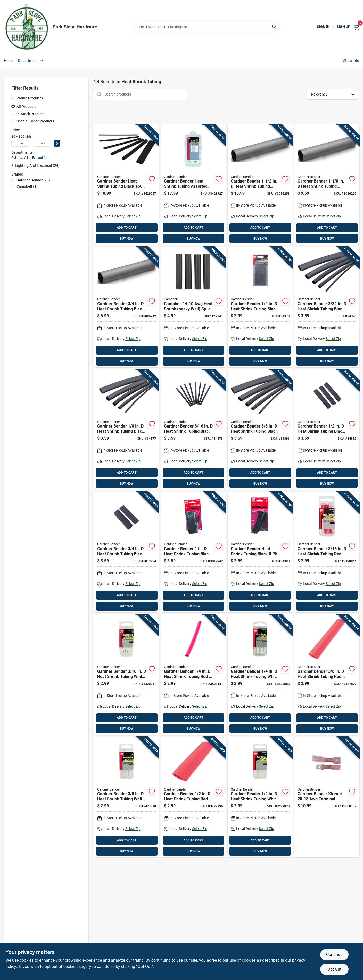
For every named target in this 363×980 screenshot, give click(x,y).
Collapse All (20, 158)
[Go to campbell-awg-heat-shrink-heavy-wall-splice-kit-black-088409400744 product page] (193, 307)
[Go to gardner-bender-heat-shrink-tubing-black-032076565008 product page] (327, 430)
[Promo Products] (13, 98)
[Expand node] (13, 165)
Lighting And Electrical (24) (37, 165)
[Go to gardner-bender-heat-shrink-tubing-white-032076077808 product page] (260, 797)
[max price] (42, 143)
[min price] (20, 143)
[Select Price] (57, 143)
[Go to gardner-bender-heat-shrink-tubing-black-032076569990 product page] (193, 552)
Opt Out (334, 969)
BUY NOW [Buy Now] (127, 239)
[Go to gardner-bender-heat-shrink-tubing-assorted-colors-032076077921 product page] (193, 185)
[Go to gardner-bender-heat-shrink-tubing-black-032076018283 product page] (127, 307)
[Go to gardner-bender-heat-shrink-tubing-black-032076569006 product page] (260, 552)
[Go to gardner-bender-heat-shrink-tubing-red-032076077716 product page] (327, 675)
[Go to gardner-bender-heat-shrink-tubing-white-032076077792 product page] (127, 797)
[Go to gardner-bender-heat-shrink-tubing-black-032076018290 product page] (327, 185)
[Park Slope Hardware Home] (26, 27)
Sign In (323, 27)
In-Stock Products (31, 114)
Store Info (351, 61)
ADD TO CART (127, 228)
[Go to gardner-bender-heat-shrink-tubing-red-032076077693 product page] (327, 552)
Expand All (40, 158)
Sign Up (343, 27)
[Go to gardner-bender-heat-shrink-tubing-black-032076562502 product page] (260, 307)
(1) (27, 186)
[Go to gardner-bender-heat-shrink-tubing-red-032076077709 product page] (193, 675)
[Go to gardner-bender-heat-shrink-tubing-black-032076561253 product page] (127, 430)
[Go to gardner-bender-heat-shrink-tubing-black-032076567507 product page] (127, 552)
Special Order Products (35, 121)
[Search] (274, 26)
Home (9, 61)
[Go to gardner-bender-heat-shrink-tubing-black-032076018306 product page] (260, 185)
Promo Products (30, 98)
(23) (33, 180)
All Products (26, 107)
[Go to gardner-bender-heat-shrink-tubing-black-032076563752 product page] (260, 430)
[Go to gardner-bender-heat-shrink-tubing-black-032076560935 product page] (327, 307)
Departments (29, 61)
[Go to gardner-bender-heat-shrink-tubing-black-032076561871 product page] (193, 430)
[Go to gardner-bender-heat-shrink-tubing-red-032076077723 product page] (193, 797)
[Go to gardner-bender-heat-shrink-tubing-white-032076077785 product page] (260, 675)
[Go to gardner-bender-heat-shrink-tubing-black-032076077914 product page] (127, 185)
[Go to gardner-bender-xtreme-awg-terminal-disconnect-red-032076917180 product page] (327, 797)
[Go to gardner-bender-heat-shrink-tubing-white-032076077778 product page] (127, 675)
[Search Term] (207, 27)
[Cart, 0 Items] (357, 27)
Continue (334, 955)
